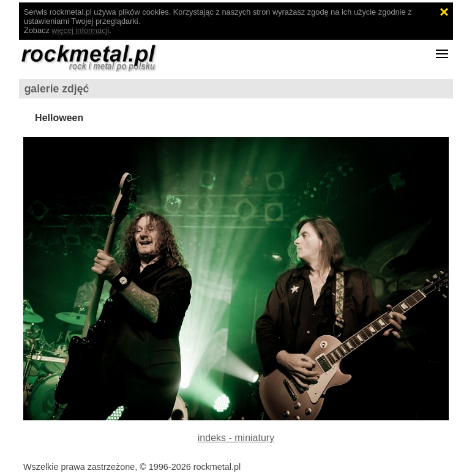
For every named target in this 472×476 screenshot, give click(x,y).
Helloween (59, 118)
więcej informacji (80, 30)
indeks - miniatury (236, 438)
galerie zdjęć (57, 89)
